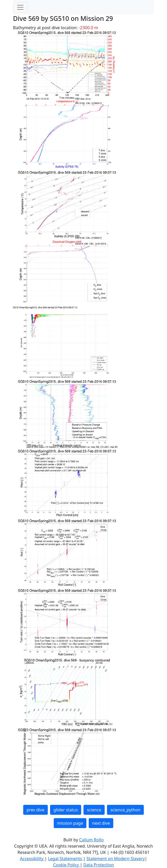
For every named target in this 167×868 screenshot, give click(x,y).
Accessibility (32, 859)
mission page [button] (70, 823)
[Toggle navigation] (20, 7)
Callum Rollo (91, 840)
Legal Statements (65, 859)
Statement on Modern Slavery (115, 859)
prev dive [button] (35, 810)
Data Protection (99, 865)
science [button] (94, 810)
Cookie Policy (66, 865)
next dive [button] (101, 823)
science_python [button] (125, 810)
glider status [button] (66, 810)
